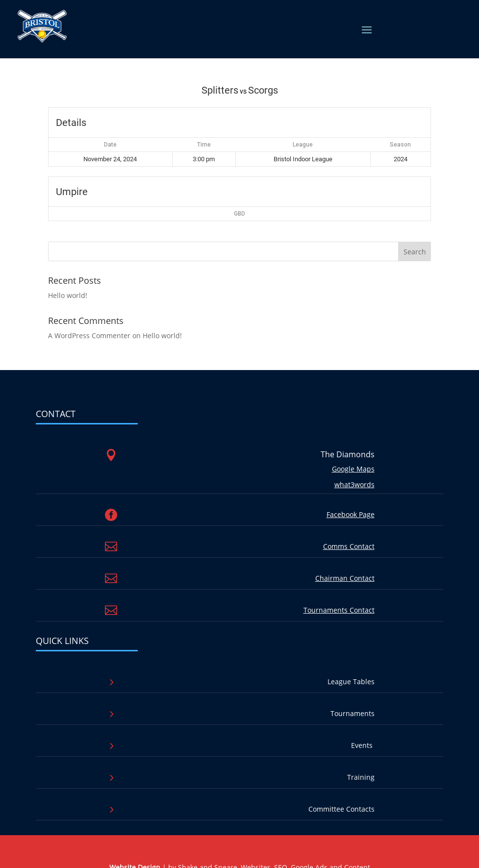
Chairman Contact (345, 578)
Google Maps (353, 469)
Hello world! (68, 295)
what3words (354, 484)
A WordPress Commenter (89, 335)
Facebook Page (351, 514)
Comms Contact (349, 546)
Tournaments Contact (339, 610)
